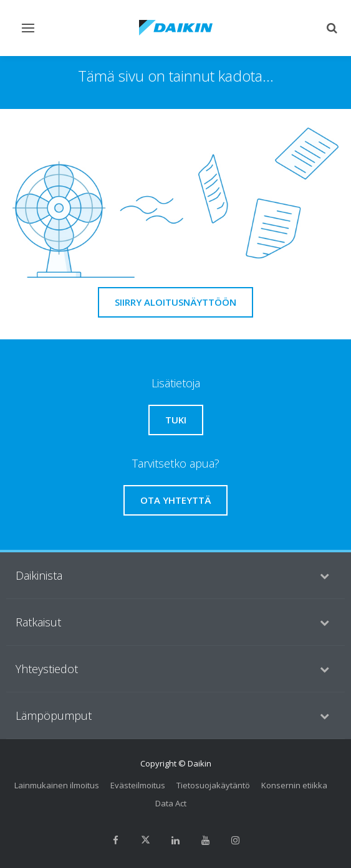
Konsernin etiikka (294, 785)
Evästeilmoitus (138, 785)
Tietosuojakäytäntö (213, 785)
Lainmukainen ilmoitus (57, 785)
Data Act (171, 803)
